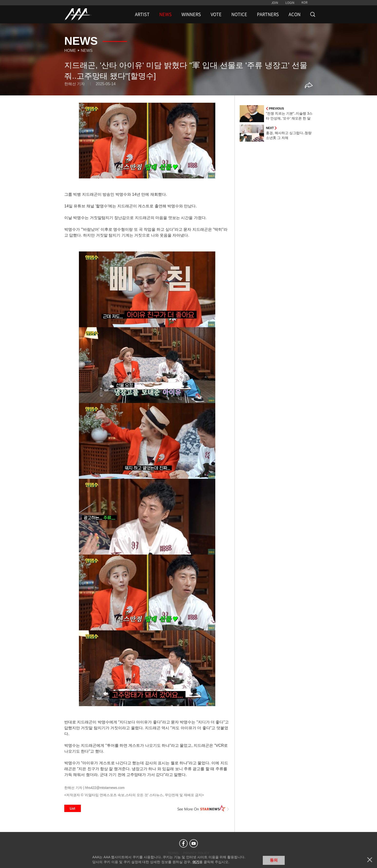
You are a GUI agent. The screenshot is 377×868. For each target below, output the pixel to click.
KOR (305, 2)
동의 (274, 860)
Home (70, 51)
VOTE (216, 14)
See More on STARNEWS (203, 808)
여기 (196, 862)
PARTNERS (268, 14)
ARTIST (142, 14)
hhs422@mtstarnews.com (105, 788)
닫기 (370, 860)
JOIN (275, 3)
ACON (295, 14)
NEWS (165, 14)
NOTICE (239, 14)
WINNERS (191, 14)
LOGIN (290, 3)
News (87, 51)
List (73, 808)
